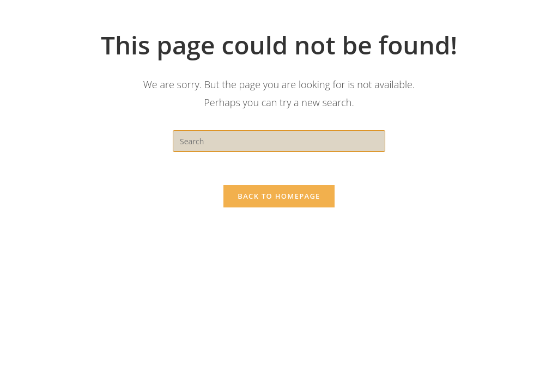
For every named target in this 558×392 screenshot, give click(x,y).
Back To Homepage (279, 196)
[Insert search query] (279, 141)
